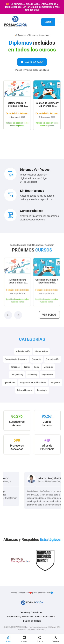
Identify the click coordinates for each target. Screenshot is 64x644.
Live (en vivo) (18, 380)
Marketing (32, 380)
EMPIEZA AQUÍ (32, 64)
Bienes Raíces (41, 358)
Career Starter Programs (17, 365)
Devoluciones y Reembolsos (20, 617)
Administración (24, 358)
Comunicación (51, 365)
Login (48, 22)
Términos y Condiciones (31, 612)
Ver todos (47, 315)
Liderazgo (47, 373)
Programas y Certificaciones (33, 387)
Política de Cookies (32, 621)
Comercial (36, 365)
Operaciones (11, 387)
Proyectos (54, 387)
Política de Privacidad (45, 617)
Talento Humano (25, 394)
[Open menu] (59, 22)
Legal (36, 373)
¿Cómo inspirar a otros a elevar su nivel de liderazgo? (17, 108)
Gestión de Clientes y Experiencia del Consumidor (47, 108)
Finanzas (17, 373)
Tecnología (41, 394)
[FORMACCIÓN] (16, 22)
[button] (12, 315)
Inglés (27, 373)
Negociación (46, 380)
